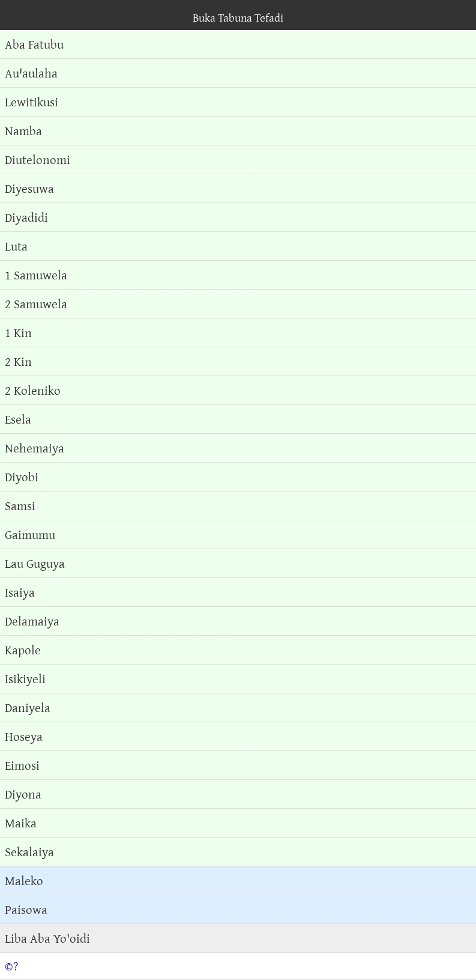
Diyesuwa (29, 188)
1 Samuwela (36, 275)
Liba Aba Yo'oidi (47, 938)
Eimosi (22, 765)
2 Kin (18, 361)
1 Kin (18, 333)
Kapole (23, 650)
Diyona (23, 794)
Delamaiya (32, 621)
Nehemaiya (35, 448)
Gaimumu (30, 534)
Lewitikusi (32, 102)
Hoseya (24, 736)
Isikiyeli (25, 679)
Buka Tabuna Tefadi (238, 17)
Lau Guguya (35, 563)
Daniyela (28, 708)
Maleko (24, 881)
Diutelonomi (38, 160)
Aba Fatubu (34, 44)
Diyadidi (26, 217)
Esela (18, 419)
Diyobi (22, 477)
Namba (23, 131)
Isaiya (20, 592)
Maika (21, 823)
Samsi (20, 506)
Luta (16, 246)
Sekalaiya (29, 852)
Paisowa (26, 909)
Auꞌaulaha (31, 73)
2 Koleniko (33, 390)
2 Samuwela (36, 304)
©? (11, 966)
